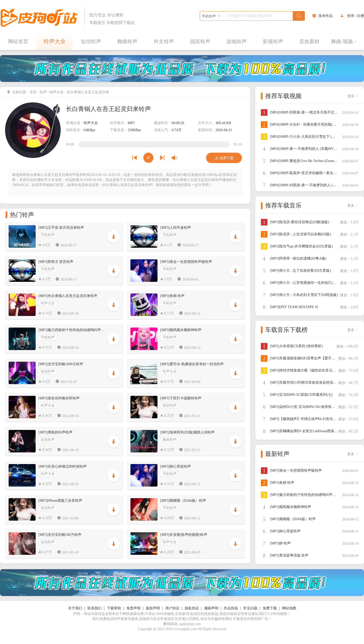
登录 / (351, 16)
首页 (33, 92)
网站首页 (18, 41)
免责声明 (133, 608)
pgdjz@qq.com (190, 624)
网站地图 (289, 608)
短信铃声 (91, 41)
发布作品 (326, 16)
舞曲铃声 (127, 41)
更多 (353, 96)
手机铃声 (48, 235)
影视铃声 (273, 41)
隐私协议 (192, 608)
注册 (360, 16)
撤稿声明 (211, 608)
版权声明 (153, 608)
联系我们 (95, 608)
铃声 (43, 92)
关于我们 (75, 608)
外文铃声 (164, 41)
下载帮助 (114, 608)
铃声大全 (55, 41)
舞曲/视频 (344, 41)
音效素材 (309, 41)
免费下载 (224, 158)
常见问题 (250, 608)
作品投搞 (231, 608)
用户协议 (172, 608)
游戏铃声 (237, 41)
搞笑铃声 (200, 41)
